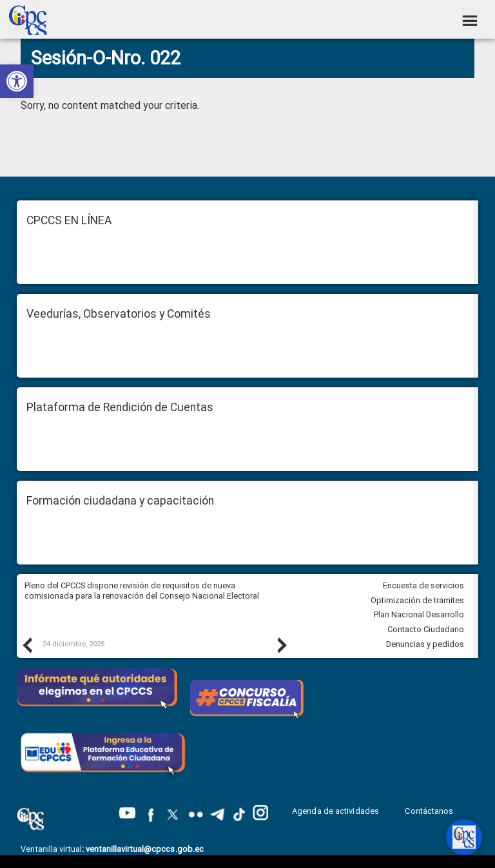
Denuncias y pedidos (425, 644)
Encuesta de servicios (423, 585)
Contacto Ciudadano (426, 629)
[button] (17, 81)
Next (281, 645)
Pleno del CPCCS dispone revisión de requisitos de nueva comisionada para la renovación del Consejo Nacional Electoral (142, 591)
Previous (26, 645)
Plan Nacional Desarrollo (419, 614)
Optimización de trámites (417, 600)
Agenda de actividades (335, 811)
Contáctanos (430, 811)
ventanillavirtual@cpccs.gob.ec (145, 849)
